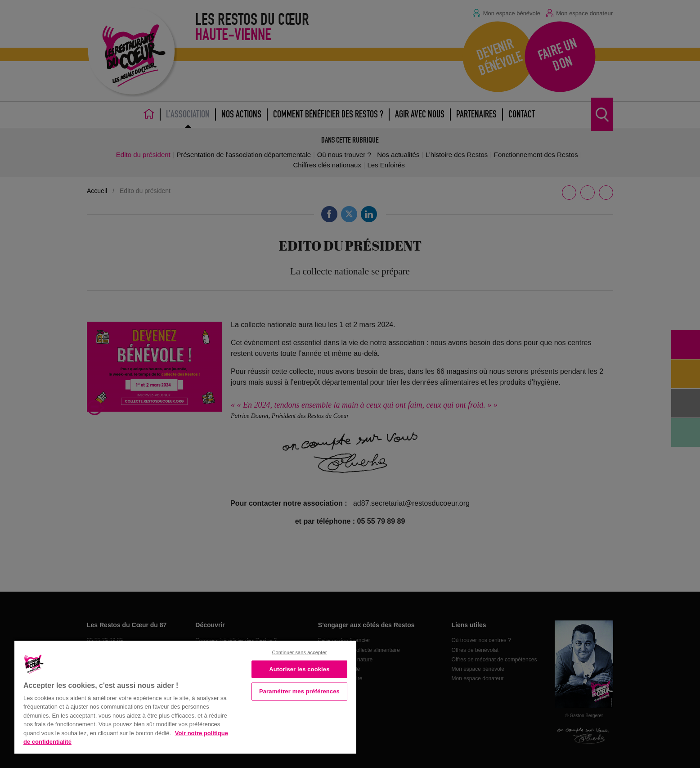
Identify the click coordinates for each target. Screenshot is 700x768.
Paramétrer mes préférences (299, 691)
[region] (185, 696)
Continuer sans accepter (299, 652)
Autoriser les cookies (299, 669)
